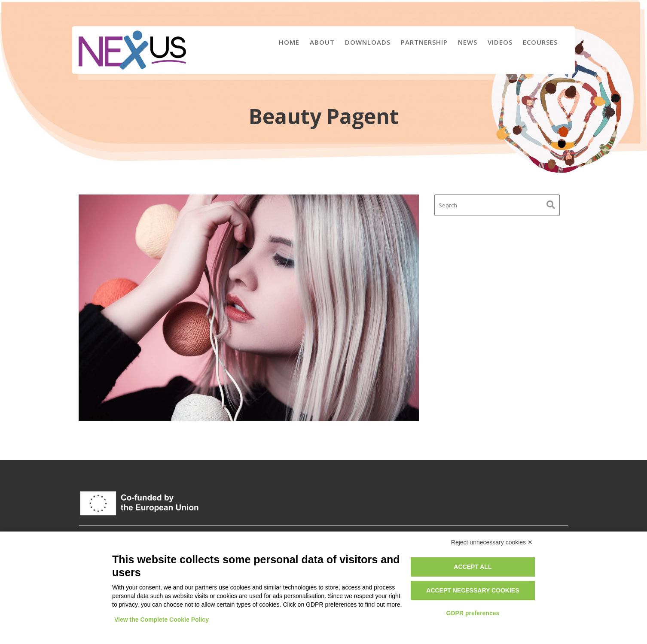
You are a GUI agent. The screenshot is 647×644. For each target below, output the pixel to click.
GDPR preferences (473, 613)
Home (289, 42)
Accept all (473, 567)
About (322, 42)
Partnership (424, 42)
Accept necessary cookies (473, 590)
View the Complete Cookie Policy (162, 620)
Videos (500, 42)
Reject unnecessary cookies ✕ (492, 542)
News (468, 42)
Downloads (368, 42)
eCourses (540, 42)
